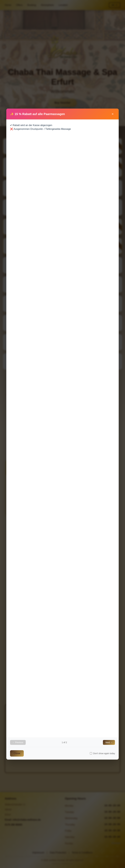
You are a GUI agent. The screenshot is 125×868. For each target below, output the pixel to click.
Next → (109, 742)
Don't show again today (102, 753)
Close (17, 753)
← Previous (18, 742)
